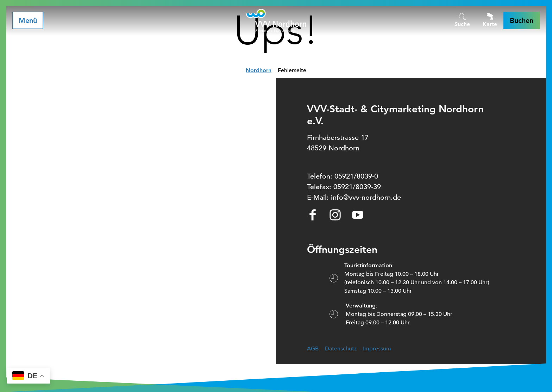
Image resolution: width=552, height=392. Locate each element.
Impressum (377, 349)
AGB (313, 349)
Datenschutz (341, 349)
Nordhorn (259, 70)
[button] (522, 20)
